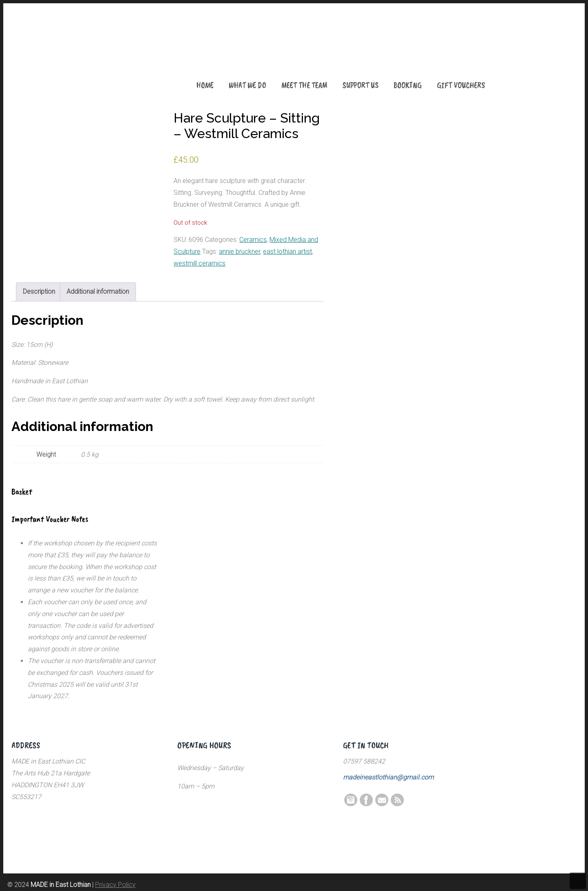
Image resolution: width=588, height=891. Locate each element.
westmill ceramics (199, 263)
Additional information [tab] (98, 291)
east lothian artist (287, 251)
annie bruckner (239, 251)
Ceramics (253, 240)
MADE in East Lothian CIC (52, 53)
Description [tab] (39, 291)
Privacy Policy (115, 885)
